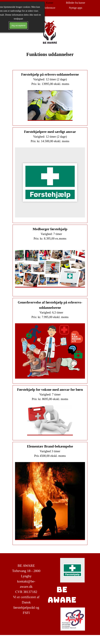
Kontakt (24, 13)
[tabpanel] (50, 58)
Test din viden (24, 8)
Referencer (50, 8)
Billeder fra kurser (76, 3)
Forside (24, 3)
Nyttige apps (76, 8)
